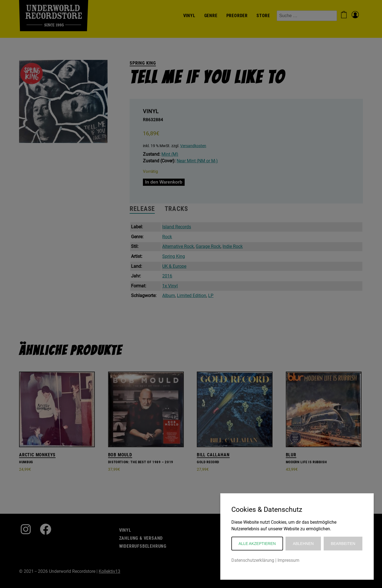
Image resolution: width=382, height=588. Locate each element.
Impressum (288, 560)
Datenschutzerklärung (253, 560)
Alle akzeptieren (257, 544)
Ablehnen (303, 544)
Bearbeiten (343, 544)
